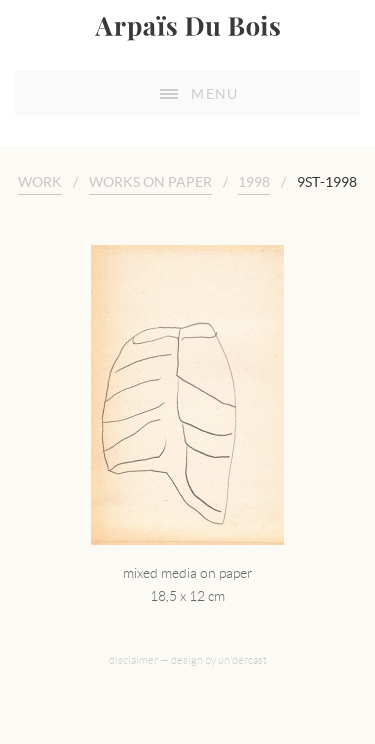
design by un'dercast (219, 660)
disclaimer (133, 660)
